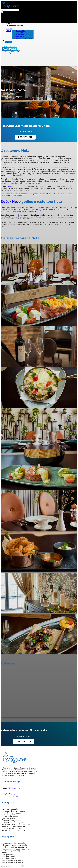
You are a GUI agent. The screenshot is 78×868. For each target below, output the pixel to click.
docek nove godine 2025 (11, 851)
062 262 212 (25, 137)
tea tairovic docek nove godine (13, 826)
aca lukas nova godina (10, 809)
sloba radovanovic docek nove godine (16, 824)
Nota (9, 186)
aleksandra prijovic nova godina (13, 843)
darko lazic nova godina (10, 817)
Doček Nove (11, 202)
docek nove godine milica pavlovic (15, 847)
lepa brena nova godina (10, 821)
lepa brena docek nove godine (13, 823)
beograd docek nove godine (12, 860)
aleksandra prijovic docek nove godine (16, 849)
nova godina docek (9, 857)
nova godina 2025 (8, 855)
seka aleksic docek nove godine (13, 830)
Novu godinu (40, 210)
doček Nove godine (22, 215)
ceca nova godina (8, 815)
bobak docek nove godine (11, 813)
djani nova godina (8, 819)
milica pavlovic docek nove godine (15, 845)
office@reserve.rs (14, 788)
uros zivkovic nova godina (11, 828)
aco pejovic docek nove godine (13, 811)
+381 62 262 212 (13, 796)
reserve (4, 853)
